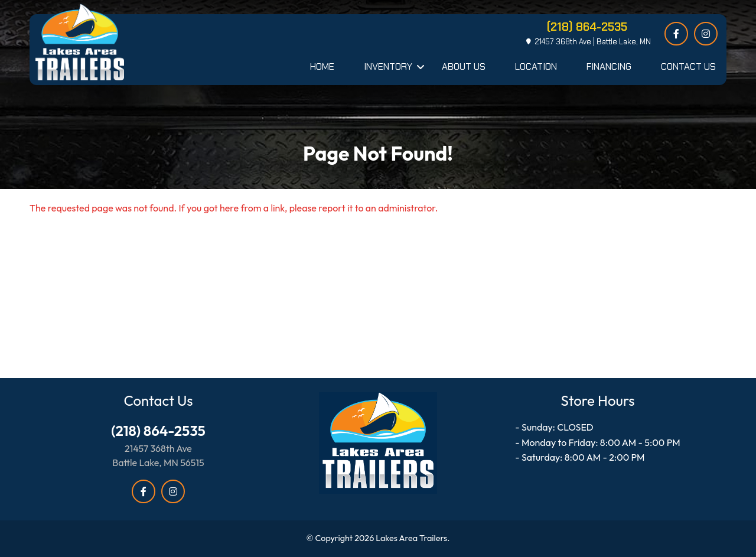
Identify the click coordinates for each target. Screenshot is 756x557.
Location (536, 66)
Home (322, 66)
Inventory (388, 66)
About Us (464, 66)
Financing (609, 66)
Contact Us (688, 66)
